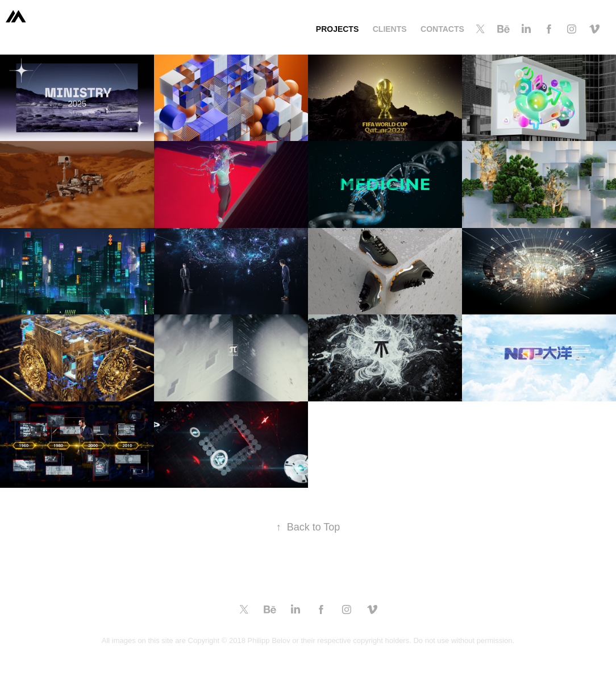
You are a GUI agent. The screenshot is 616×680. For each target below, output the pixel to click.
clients (390, 29)
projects (337, 29)
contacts (442, 29)
